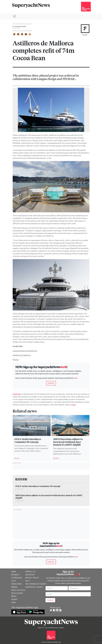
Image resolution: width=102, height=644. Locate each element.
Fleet (14, 581)
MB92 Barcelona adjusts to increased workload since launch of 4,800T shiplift (68, 442)
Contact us (30, 572)
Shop (14, 602)
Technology (17, 578)
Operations (17, 584)
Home (14, 572)
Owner (14, 587)
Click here (17, 394)
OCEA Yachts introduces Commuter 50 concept (28, 440)
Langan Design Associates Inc (25, 351)
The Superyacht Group (36, 584)
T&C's (28, 581)
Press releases (18, 590)
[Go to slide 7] (63, 129)
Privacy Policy (32, 578)
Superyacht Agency (34, 587)
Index (14, 596)
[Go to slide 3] (47, 129)
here (74, 404)
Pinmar (16, 359)
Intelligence (17, 593)
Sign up (51, 383)
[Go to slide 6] (59, 129)
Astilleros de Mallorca (22, 355)
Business (15, 575)
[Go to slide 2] (43, 129)
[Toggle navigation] (14, 16)
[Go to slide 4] (51, 129)
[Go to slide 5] (55, 129)
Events (15, 599)
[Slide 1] (39, 129)
